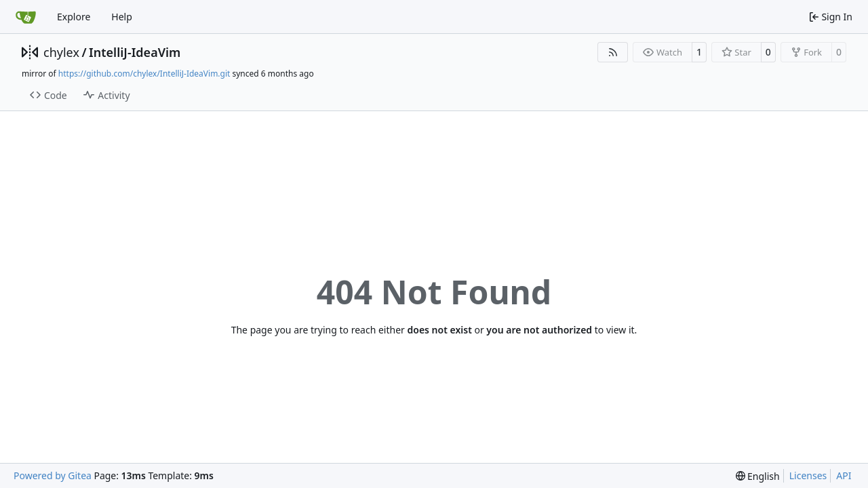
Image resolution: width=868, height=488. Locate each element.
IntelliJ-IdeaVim (135, 52)
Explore (74, 17)
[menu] (758, 476)
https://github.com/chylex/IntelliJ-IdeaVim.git (144, 74)
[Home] (26, 17)
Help (122, 17)
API (844, 475)
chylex (61, 52)
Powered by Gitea (53, 475)
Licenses (808, 475)
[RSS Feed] (613, 52)
